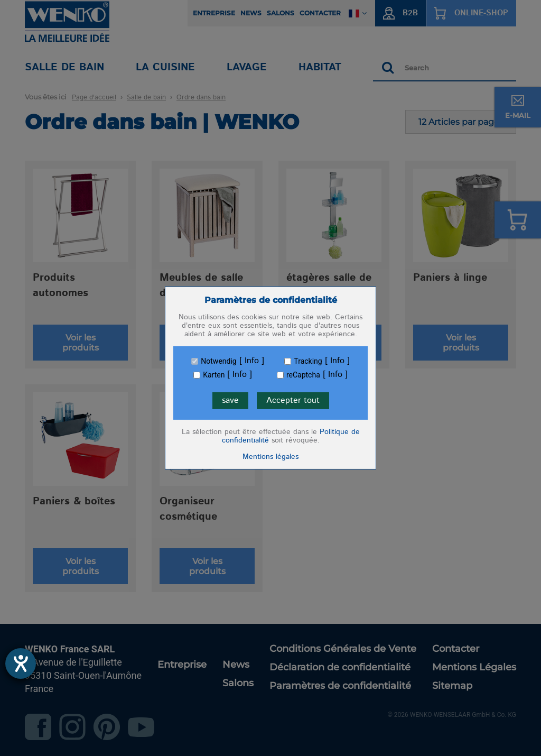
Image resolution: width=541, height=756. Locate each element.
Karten (214, 375)
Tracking (308, 361)
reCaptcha (303, 375)
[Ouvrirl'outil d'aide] (21, 663)
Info (252, 361)
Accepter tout (293, 400)
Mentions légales (270, 457)
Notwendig (218, 361)
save (230, 400)
